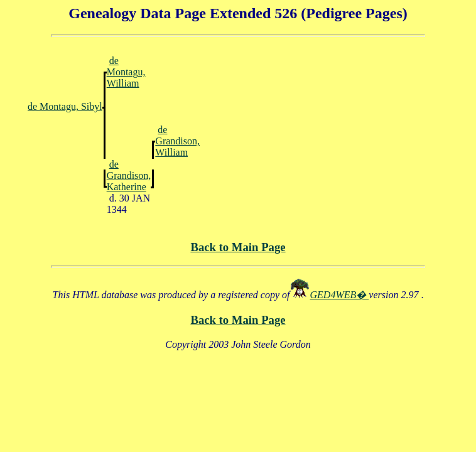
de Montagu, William (126, 72)
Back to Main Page (238, 247)
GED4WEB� (340, 295)
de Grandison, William (177, 141)
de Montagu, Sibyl (65, 106)
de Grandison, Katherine (129, 175)
